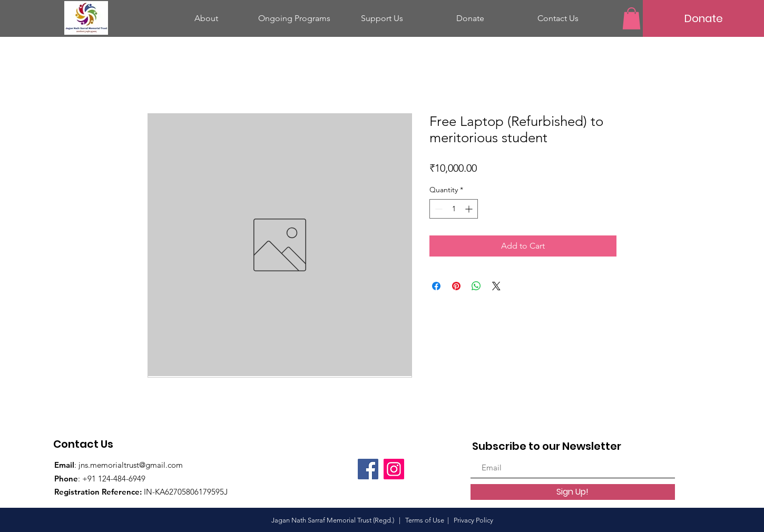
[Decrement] (438, 209)
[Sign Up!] (573, 492)
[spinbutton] (454, 209)
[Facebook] (368, 469)
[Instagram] (394, 469)
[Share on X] (496, 286)
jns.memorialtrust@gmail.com (131, 465)
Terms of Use (425, 520)
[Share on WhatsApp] (476, 286)
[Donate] (703, 18)
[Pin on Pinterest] (456, 286)
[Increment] (470, 209)
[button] (631, 18)
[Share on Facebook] (436, 286)
